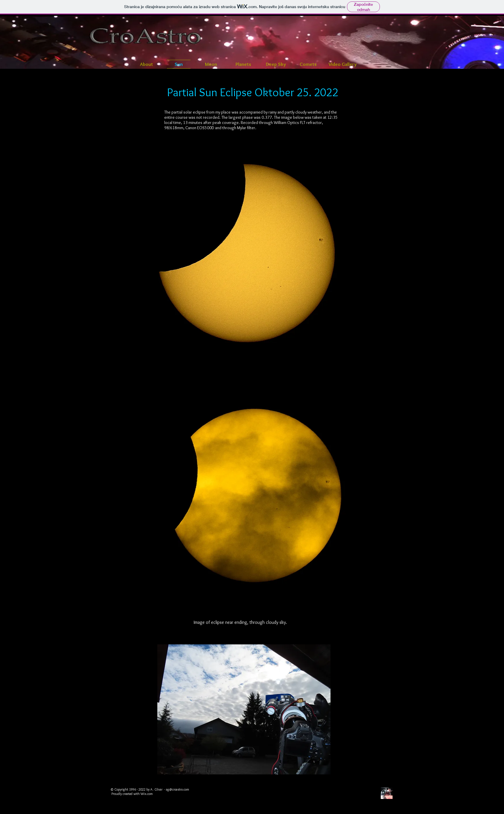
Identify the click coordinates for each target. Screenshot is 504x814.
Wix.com (147, 794)
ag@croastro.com (178, 789)
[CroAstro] (387, 793)
